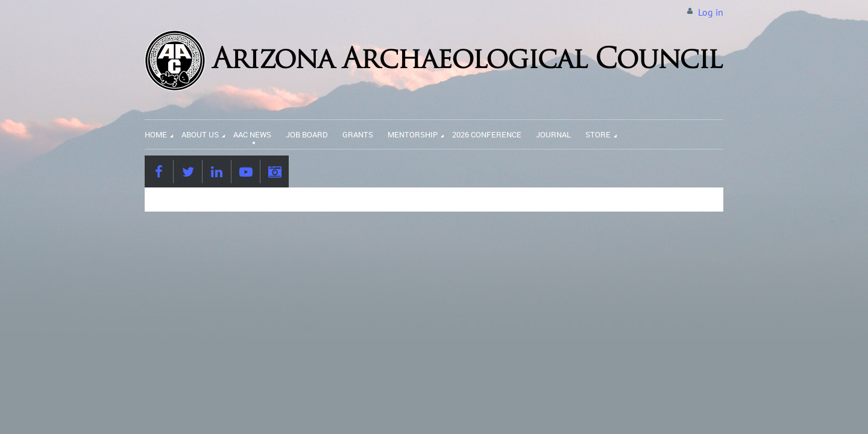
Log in (711, 12)
